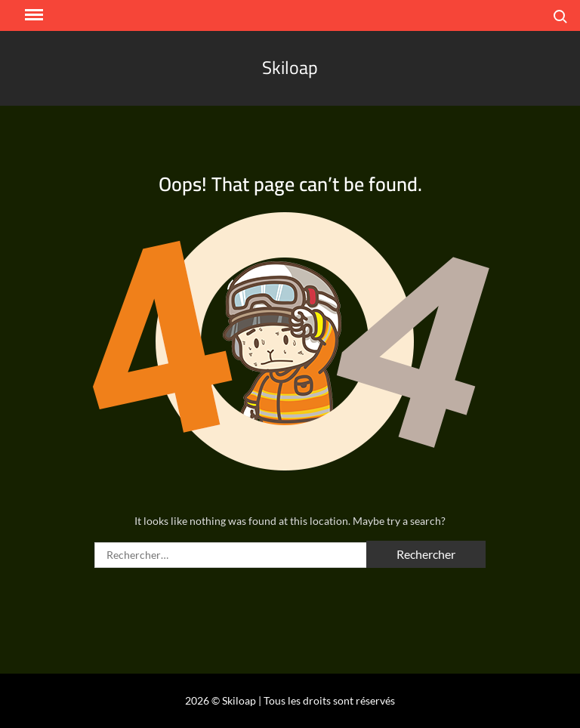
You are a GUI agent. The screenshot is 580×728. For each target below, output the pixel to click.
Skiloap (290, 68)
